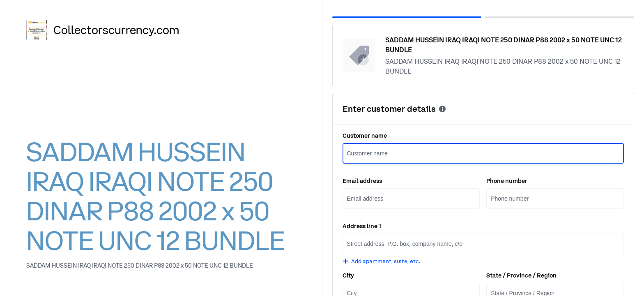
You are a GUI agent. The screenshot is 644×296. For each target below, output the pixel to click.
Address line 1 (362, 226)
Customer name (365, 136)
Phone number (507, 181)
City (348, 275)
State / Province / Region (521, 275)
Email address (362, 181)
